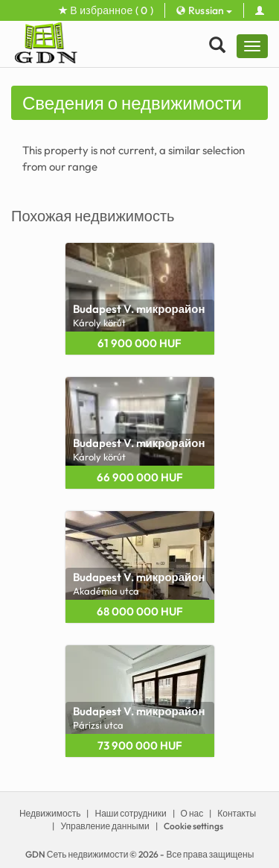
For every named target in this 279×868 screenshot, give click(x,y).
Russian (204, 10)
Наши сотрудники (130, 813)
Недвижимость (50, 813)
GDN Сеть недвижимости (77, 854)
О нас (192, 813)
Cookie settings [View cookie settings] (193, 826)
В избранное (106, 10)
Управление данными (105, 826)
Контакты (237, 813)
